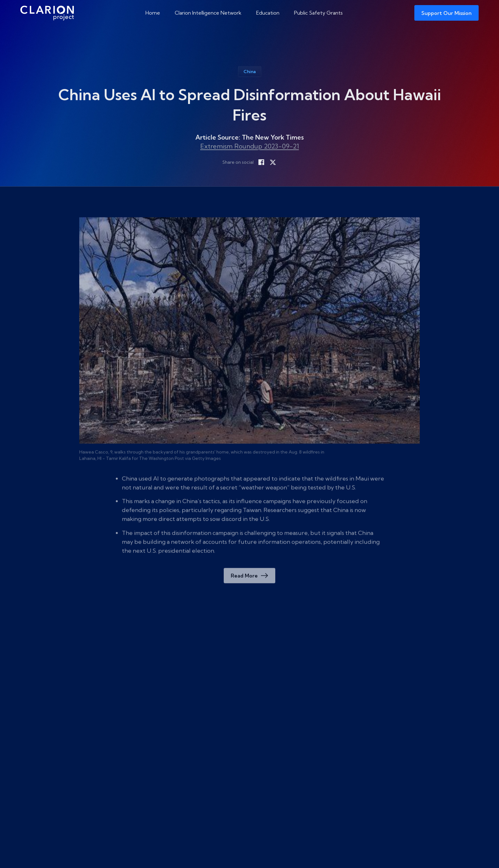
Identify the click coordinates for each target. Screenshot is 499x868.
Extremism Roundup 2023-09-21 (250, 146)
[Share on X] (273, 162)
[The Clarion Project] (47, 13)
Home (153, 13)
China (250, 72)
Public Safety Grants (318, 13)
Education (268, 13)
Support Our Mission (446, 13)
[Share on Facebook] (261, 162)
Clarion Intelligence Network (208, 13)
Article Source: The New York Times (250, 137)
